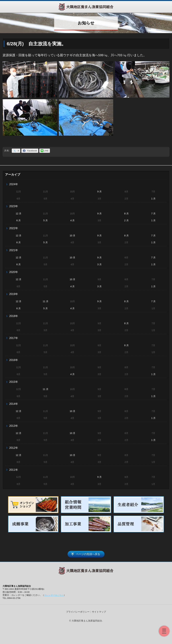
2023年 (14, 206)
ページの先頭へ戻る (88, 554)
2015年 (14, 382)
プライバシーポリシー (78, 612)
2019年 (14, 294)
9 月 (99, 192)
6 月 (18, 220)
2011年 (14, 470)
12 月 (19, 214)
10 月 (72, 236)
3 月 (99, 264)
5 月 (46, 220)
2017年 (14, 338)
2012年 (14, 448)
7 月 (153, 214)
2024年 (14, 184)
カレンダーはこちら (54, 595)
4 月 (73, 220)
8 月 (126, 214)
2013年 (14, 426)
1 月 (153, 199)
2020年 (14, 272)
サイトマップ (99, 612)
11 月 (45, 301)
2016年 (14, 360)
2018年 (14, 316)
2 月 (126, 220)
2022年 (14, 228)
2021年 (14, 250)
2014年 (14, 404)
